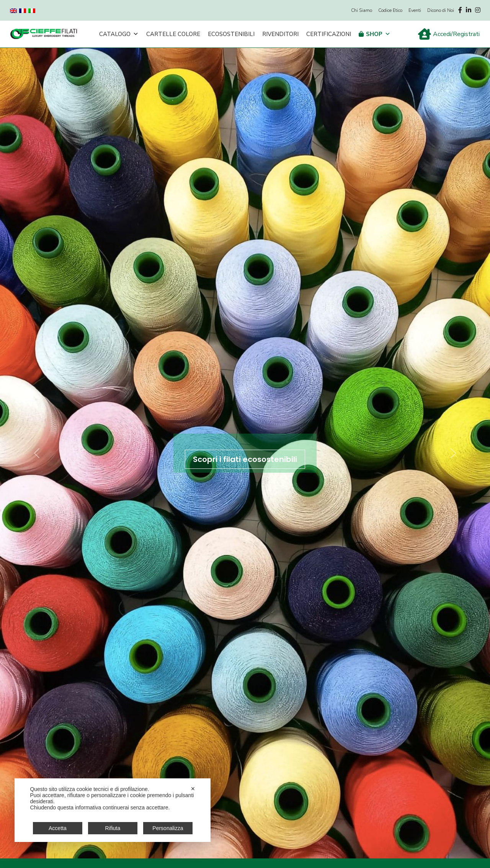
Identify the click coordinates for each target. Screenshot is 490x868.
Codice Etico (390, 10)
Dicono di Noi (441, 10)
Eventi (415, 10)
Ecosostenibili (231, 34)
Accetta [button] (58, 828)
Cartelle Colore (173, 34)
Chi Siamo (362, 10)
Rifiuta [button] (113, 828)
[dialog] (113, 810)
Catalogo (119, 34)
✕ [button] (193, 789)
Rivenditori (280, 34)
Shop (378, 34)
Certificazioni (329, 34)
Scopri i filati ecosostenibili (245, 459)
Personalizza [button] (168, 828)
